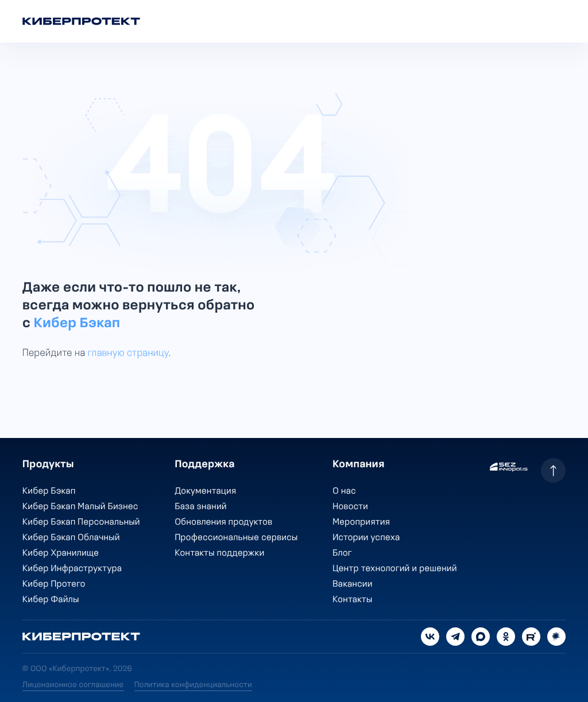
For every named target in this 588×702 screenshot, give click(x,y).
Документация (205, 491)
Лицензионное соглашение (73, 685)
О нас (344, 491)
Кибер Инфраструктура (72, 569)
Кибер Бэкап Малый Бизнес (80, 507)
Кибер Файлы (51, 600)
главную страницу (128, 353)
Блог (342, 553)
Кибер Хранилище (61, 553)
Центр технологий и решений (395, 569)
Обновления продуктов (223, 522)
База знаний (200, 507)
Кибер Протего (54, 584)
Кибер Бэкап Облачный (71, 538)
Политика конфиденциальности (193, 685)
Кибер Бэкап (77, 324)
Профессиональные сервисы (236, 538)
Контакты (352, 600)
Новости (350, 507)
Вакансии (353, 584)
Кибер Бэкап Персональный (81, 522)
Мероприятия (361, 522)
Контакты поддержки (219, 553)
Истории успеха (366, 538)
